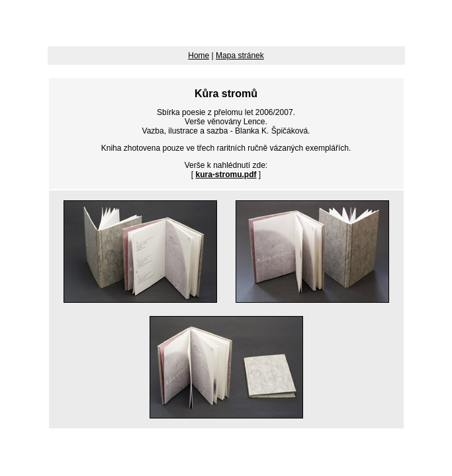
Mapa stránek (240, 56)
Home (199, 56)
